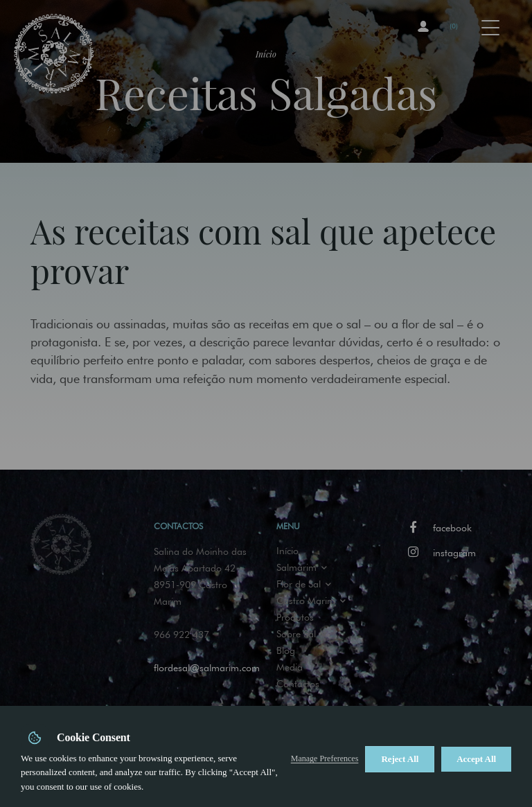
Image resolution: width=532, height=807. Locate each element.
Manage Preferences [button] (325, 759)
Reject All (400, 759)
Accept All (476, 759)
